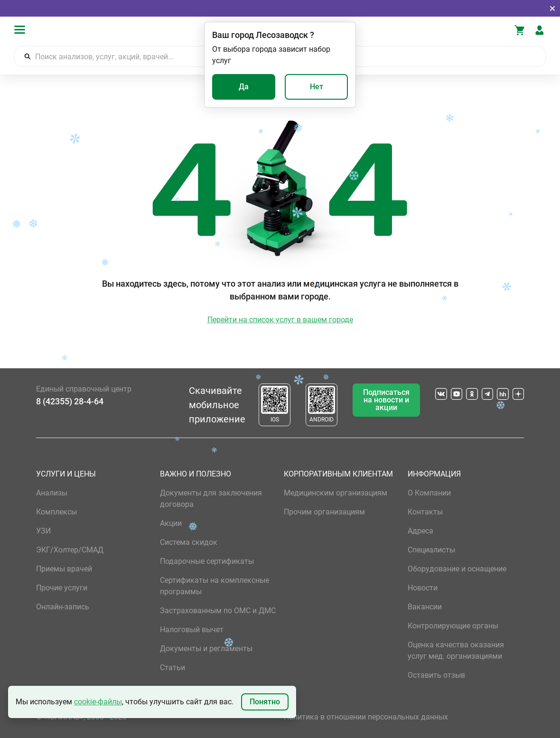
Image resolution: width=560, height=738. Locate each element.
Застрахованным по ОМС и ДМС (218, 611)
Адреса (420, 531)
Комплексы (56, 512)
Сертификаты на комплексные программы (215, 586)
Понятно (265, 702)
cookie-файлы (98, 702)
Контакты (425, 512)
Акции (171, 523)
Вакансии (425, 607)
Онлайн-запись (63, 607)
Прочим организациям (324, 512)
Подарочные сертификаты (207, 561)
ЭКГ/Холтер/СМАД (70, 550)
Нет (317, 87)
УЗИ (43, 531)
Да (244, 87)
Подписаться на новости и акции (386, 400)
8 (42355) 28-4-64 (70, 401)
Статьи (173, 668)
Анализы (52, 493)
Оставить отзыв (436, 675)
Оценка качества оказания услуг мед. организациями (456, 650)
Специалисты (431, 550)
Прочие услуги (62, 588)
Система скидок (189, 542)
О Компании (429, 493)
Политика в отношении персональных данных (366, 717)
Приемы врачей (64, 569)
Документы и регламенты (206, 649)
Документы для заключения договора (211, 499)
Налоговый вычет (192, 630)
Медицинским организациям (336, 493)
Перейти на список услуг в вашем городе (280, 320)
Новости (423, 588)
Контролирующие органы (453, 626)
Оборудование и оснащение (457, 569)
